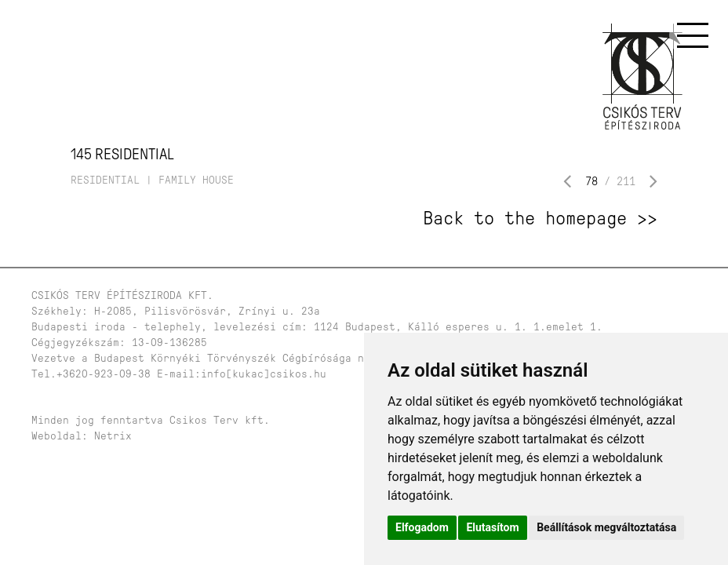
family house (196, 180)
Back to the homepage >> (540, 218)
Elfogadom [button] (422, 527)
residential (105, 180)
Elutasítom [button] (492, 527)
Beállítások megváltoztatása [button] (606, 527)
